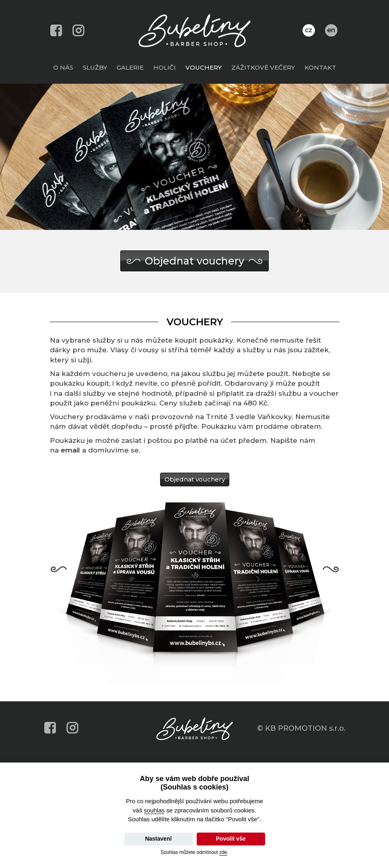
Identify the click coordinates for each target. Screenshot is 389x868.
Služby (97, 67)
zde (223, 852)
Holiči (167, 67)
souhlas (154, 810)
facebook (56, 30)
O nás (65, 67)
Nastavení (158, 839)
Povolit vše (231, 839)
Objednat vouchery (194, 261)
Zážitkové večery (265, 67)
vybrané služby (88, 340)
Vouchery (206, 67)
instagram (79, 30)
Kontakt (322, 67)
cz (309, 30)
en (331, 30)
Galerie (132, 67)
